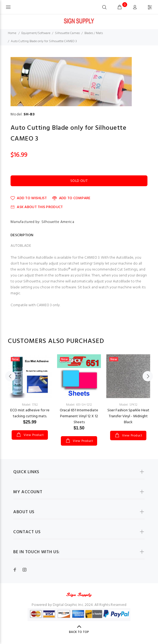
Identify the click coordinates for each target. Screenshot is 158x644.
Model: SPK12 (128, 405)
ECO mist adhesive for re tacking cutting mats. (30, 413)
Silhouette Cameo (67, 33)
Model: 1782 (30, 405)
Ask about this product (37, 207)
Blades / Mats (94, 33)
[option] (30, 392)
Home (12, 33)
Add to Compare (71, 198)
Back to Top (79, 632)
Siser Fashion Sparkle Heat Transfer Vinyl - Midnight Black (128, 416)
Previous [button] (10, 376)
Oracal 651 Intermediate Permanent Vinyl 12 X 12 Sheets (79, 416)
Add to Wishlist (29, 198)
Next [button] (148, 376)
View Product (33, 435)
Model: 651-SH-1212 (79, 405)
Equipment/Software (36, 33)
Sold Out (79, 181)
